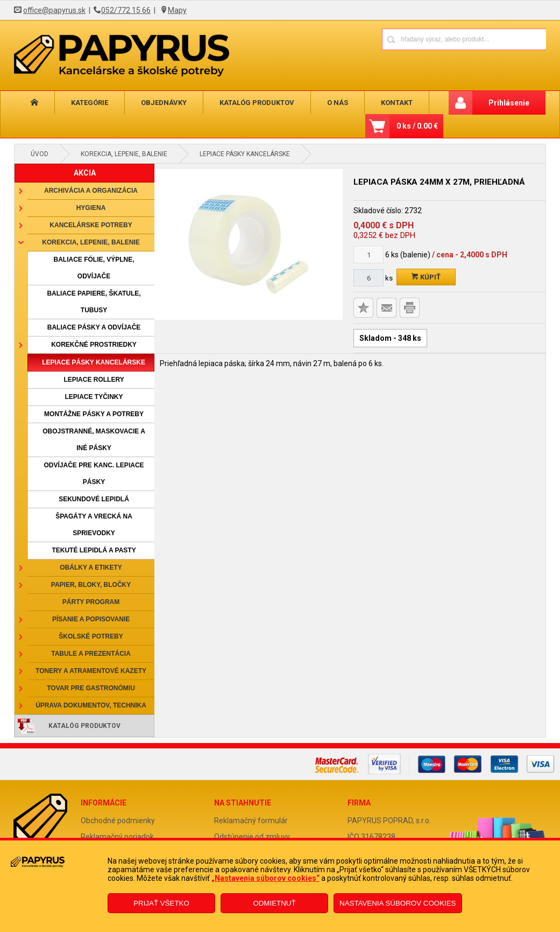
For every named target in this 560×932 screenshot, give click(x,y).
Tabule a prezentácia (91, 654)
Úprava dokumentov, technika (91, 705)
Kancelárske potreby (91, 225)
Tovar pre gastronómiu (91, 688)
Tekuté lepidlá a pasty (94, 550)
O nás (331, 103)
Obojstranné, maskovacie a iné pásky (94, 440)
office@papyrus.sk (54, 10)
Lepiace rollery (94, 380)
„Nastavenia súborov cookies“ (265, 878)
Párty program (91, 602)
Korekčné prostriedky (94, 345)
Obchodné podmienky (118, 821)
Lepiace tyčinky (94, 397)
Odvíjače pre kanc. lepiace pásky (94, 474)
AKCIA (85, 173)
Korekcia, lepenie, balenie (124, 154)
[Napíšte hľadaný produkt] (426, 39)
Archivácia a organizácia (91, 191)
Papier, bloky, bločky (91, 585)
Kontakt (389, 103)
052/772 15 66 (126, 10)
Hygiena (91, 208)
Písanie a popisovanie (91, 619)
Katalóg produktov (252, 103)
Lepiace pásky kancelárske (245, 154)
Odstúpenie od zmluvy (252, 837)
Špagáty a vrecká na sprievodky (94, 525)
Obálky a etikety (91, 567)
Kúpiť (426, 277)
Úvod (40, 154)
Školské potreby (91, 636)
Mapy (177, 10)
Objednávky (160, 103)
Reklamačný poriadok (117, 837)
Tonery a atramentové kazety (91, 671)
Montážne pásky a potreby (94, 414)
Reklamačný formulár (251, 821)
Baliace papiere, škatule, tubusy (94, 302)
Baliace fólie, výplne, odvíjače (94, 268)
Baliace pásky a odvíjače (94, 327)
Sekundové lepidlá (94, 499)
